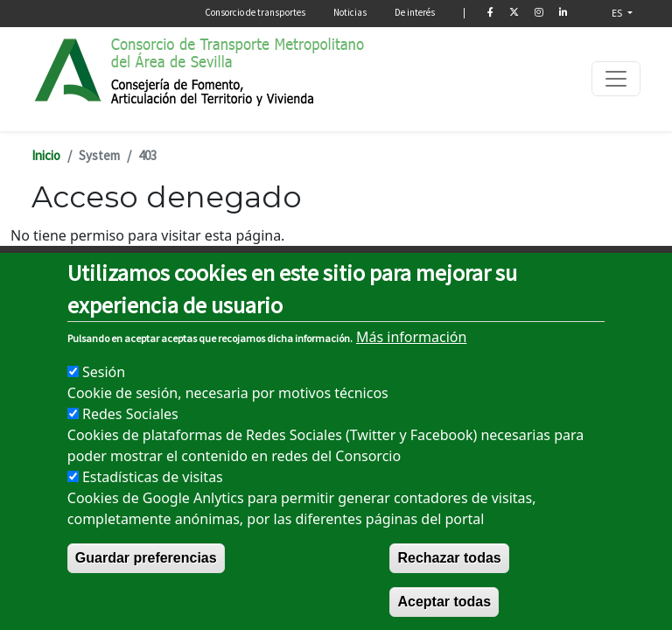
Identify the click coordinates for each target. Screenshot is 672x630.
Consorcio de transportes (255, 12)
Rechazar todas (449, 593)
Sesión (104, 407)
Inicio (46, 155)
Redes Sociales (130, 449)
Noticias (350, 12)
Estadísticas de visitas (153, 512)
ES (618, 13)
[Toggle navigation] (616, 79)
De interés (415, 12)
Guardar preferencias (146, 593)
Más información (411, 372)
